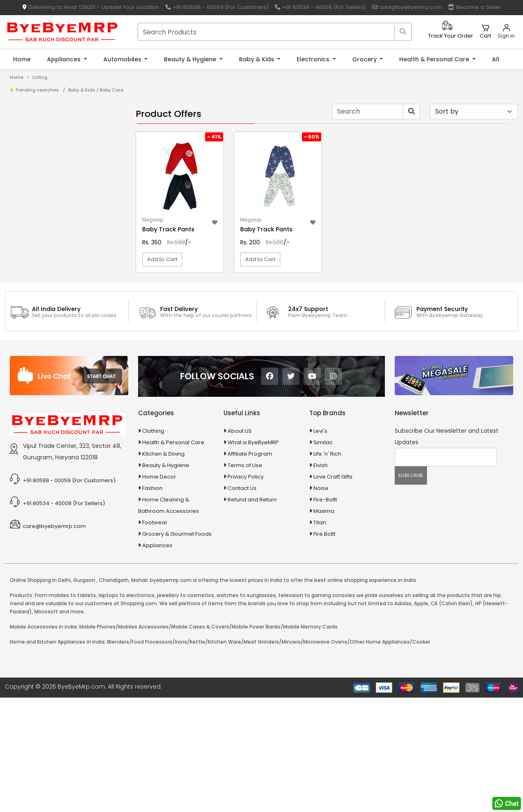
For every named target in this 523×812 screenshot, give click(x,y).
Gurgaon (84, 695)
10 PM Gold (36, 238)
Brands (31, 155)
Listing (40, 77)
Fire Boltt (324, 648)
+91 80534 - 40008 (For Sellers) (320, 7)
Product (32, 130)
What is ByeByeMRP (253, 557)
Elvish (321, 580)
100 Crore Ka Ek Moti (48, 264)
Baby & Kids (257, 59)
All (496, 59)
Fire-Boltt (325, 614)
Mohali (139, 695)
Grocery (365, 59)
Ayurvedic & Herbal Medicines (55, 360)
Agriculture (30, 303)
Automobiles (123, 59)
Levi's (320, 545)
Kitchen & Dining (163, 568)
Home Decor (159, 591)
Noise (321, 603)
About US (240, 545)
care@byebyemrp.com (407, 7)
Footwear (155, 637)
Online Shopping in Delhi (40, 695)
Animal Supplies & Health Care (56, 317)
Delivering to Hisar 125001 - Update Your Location (91, 7)
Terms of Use (245, 580)
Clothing (153, 545)
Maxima (324, 625)
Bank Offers (37, 168)
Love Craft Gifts (333, 591)
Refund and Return (252, 614)
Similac (323, 557)
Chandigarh (114, 695)
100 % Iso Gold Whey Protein (59, 251)
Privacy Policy (246, 591)
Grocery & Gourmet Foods (177, 648)
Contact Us (242, 603)
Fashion (152, 603)
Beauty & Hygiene (191, 59)
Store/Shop (37, 143)
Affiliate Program (250, 568)
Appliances (65, 59)
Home (22, 59)
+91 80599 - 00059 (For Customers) (217, 7)
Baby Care (112, 90)
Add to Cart (162, 284)
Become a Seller (475, 7)
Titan (320, 637)
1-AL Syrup (35, 200)
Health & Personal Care (435, 59)
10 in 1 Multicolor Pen (48, 226)
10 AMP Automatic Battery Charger (67, 213)
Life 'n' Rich (327, 568)
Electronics (314, 59)
